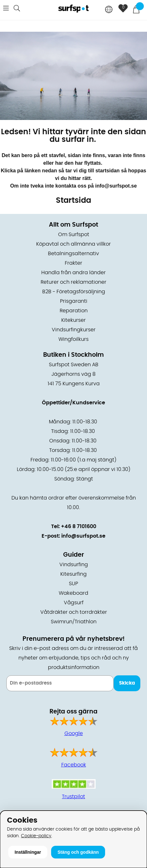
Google (74, 733)
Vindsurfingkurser (74, 330)
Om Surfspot (74, 235)
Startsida (73, 201)
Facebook (74, 765)
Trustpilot (73, 797)
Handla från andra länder (73, 273)
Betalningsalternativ (73, 254)
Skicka (127, 683)
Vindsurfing (74, 565)
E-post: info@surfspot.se (73, 536)
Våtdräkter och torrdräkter (74, 612)
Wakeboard (73, 593)
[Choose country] (109, 10)
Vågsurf (74, 603)
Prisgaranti (74, 301)
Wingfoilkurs (73, 339)
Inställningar (28, 852)
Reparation (74, 311)
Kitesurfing (73, 574)
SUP (73, 584)
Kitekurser (73, 320)
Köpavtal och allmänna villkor (73, 244)
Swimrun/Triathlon (74, 622)
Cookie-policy (36, 836)
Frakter (73, 263)
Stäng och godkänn (78, 852)
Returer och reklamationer (73, 282)
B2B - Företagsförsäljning (74, 292)
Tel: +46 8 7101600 (74, 527)
